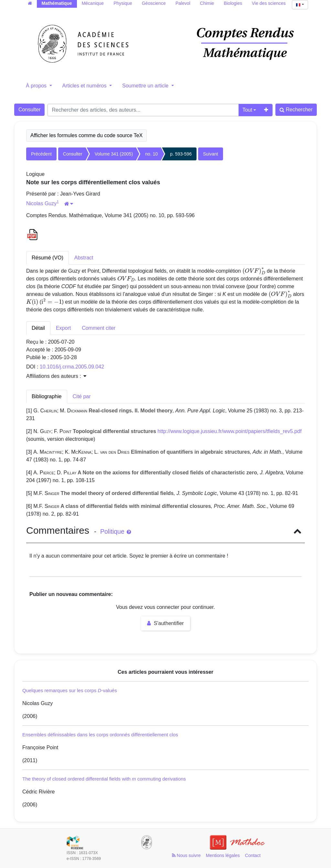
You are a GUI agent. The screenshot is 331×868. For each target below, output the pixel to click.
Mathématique (57, 3)
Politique (116, 531)
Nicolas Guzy (41, 203)
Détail (38, 328)
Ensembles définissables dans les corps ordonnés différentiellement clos (100, 735)
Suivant (211, 154)
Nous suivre (186, 855)
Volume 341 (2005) (114, 154)
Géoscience (154, 3)
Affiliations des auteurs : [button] (56, 376)
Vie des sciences (269, 3)
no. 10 (151, 154)
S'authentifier (165, 623)
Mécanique (93, 3)
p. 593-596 (181, 154)
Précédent (41, 154)
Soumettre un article (146, 86)
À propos (37, 86)
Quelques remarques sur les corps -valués (70, 690)
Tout (247, 110)
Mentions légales (223, 855)
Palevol (183, 3)
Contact (253, 855)
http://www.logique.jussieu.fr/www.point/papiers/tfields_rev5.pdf (230, 431)
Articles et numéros (85, 86)
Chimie (207, 3)
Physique (123, 3)
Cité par (82, 396)
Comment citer (99, 328)
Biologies (233, 3)
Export (63, 328)
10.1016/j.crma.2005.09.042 (72, 367)
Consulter (29, 110)
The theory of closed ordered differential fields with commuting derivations (104, 779)
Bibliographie (47, 396)
